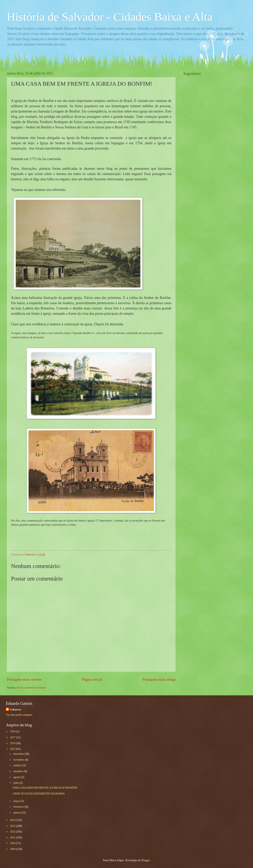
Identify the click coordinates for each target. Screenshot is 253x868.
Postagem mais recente (24, 679)
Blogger (146, 860)
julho (16, 783)
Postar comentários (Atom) (31, 688)
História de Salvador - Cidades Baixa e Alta (110, 17)
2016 (13, 743)
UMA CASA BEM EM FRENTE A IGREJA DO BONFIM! (45, 788)
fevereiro (19, 807)
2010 (13, 843)
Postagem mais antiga (159, 679)
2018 (13, 731)
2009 (13, 849)
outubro (18, 765)
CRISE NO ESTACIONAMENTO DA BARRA (39, 794)
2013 (13, 826)
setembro (19, 771)
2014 (13, 820)
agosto (17, 777)
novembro (19, 760)
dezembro (19, 754)
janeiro (17, 813)
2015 (13, 749)
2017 (13, 737)
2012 (13, 832)
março (17, 801)
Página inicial (92, 679)
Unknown (15, 710)
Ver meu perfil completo (19, 715)
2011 (13, 838)
